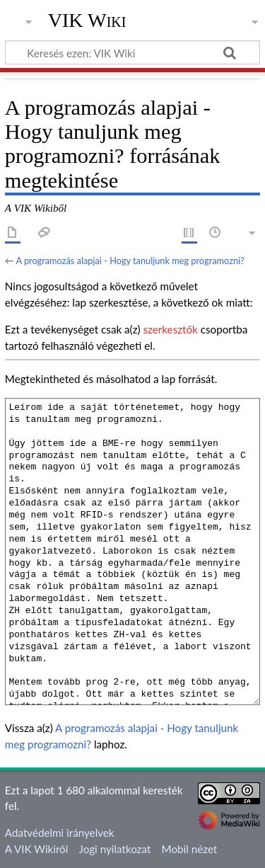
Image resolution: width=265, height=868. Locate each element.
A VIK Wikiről (36, 849)
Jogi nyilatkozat (115, 849)
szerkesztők (170, 329)
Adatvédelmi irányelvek (60, 833)
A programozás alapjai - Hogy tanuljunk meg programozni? (130, 261)
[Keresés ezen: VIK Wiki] (132, 52)
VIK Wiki (87, 21)
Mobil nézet (190, 849)
